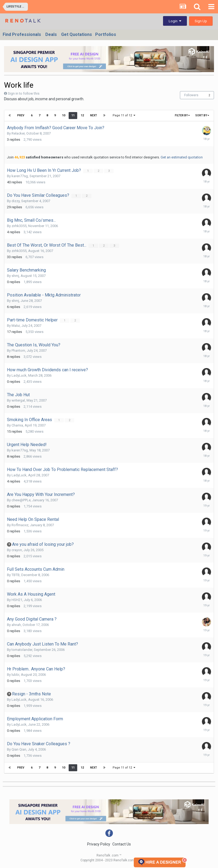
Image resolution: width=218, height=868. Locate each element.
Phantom (18, 350)
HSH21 (17, 600)
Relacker (18, 133)
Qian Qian (19, 749)
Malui (16, 326)
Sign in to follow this (24, 93)
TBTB (16, 575)
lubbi (15, 675)
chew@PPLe (21, 500)
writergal (18, 400)
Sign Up (201, 21)
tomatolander (22, 650)
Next (93, 115)
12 (82, 115)
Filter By (182, 115)
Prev (21, 115)
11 (73, 115)
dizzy (16, 201)
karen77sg (20, 176)
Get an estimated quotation (182, 157)
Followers (191, 95)
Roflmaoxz (20, 525)
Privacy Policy (99, 844)
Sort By (202, 115)
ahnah (16, 625)
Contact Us (122, 844)
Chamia (17, 425)
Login (175, 21)
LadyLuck (19, 375)
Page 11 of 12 (124, 115)
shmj (15, 276)
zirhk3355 (19, 226)
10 (63, 115)
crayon (17, 550)
